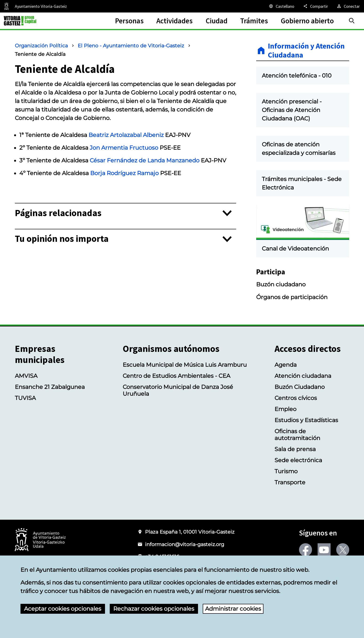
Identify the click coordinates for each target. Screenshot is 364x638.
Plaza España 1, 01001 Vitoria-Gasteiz (190, 532)
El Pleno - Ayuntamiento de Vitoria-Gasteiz (131, 46)
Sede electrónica (298, 460)
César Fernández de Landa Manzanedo (145, 160)
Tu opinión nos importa (62, 239)
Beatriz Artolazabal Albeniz (126, 135)
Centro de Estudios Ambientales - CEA (176, 376)
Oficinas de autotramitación (297, 435)
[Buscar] (352, 21)
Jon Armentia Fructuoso (124, 148)
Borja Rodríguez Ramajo (124, 173)
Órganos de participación (292, 297)
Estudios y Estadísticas (306, 420)
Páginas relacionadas (58, 213)
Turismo (286, 471)
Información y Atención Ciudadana (306, 51)
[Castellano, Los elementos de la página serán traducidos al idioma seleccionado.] (281, 6)
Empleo (285, 409)
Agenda (286, 365)
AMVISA (26, 376)
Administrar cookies (233, 609)
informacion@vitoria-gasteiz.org (185, 544)
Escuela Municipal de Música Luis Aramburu (185, 365)
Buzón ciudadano (281, 284)
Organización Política (41, 46)
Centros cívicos (296, 398)
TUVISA (25, 398)
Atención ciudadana (303, 376)
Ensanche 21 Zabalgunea (50, 387)
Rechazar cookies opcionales (154, 609)
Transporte (290, 482)
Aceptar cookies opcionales (63, 609)
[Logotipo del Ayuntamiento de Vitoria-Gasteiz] (40, 540)
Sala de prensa (295, 449)
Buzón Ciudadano (300, 387)
